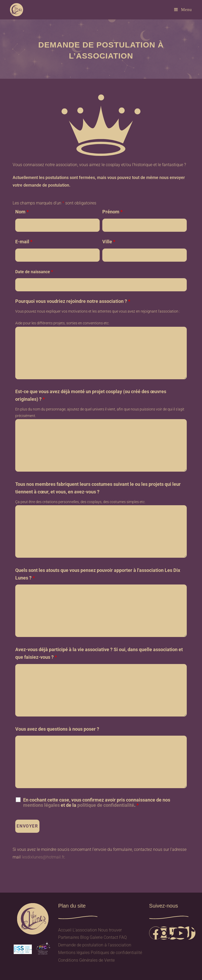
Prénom (112, 212)
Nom (22, 212)
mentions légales (41, 805)
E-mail (24, 242)
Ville (109, 242)
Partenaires (69, 937)
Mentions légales (74, 953)
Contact (111, 937)
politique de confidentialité (106, 805)
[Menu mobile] (183, 10)
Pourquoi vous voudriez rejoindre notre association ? (73, 301)
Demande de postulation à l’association (95, 945)
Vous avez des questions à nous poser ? (57, 729)
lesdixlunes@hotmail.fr (43, 857)
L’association (85, 930)
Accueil (65, 930)
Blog (84, 937)
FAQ (123, 937)
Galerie (96, 937)
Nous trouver (110, 930)
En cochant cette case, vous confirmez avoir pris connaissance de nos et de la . (97, 803)
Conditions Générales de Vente (86, 960)
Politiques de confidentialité (116, 953)
